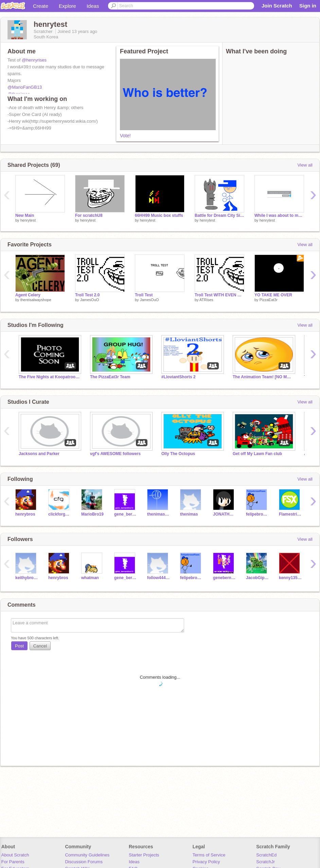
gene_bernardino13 (126, 514)
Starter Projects (144, 855)
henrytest (28, 220)
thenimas (189, 514)
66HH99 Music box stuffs (159, 215)
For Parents (13, 862)
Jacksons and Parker (39, 454)
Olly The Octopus (178, 454)
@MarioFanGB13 (25, 87)
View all (305, 165)
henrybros (25, 514)
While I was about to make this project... (279, 215)
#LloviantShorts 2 (179, 377)
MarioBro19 (92, 514)
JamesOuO (90, 300)
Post (19, 646)
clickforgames (60, 514)
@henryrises (34, 60)
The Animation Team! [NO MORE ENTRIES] (263, 377)
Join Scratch (277, 6)
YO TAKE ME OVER (273, 295)
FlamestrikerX (290, 514)
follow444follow (158, 578)
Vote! (125, 136)
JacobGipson (257, 578)
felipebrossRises (257, 514)
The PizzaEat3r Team (110, 377)
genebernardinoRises (224, 578)
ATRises (206, 300)
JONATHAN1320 (224, 514)
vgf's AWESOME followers (115, 454)
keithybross (27, 578)
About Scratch (15, 855)
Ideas (93, 6)
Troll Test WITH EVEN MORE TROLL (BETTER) (219, 295)
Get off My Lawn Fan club (257, 454)
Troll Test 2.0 (87, 295)
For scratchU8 (89, 215)
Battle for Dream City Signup (219, 215)
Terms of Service (209, 855)
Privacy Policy (206, 862)
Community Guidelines (87, 855)
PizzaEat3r (269, 300)
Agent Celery (28, 295)
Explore (67, 6)
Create (41, 6)
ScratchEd (266, 855)
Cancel (40, 646)
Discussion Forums (84, 862)
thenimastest (158, 514)
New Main (25, 215)
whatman (90, 578)
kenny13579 (290, 578)
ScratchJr (265, 862)
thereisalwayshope (36, 300)
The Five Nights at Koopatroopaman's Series (49, 377)
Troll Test (144, 295)
